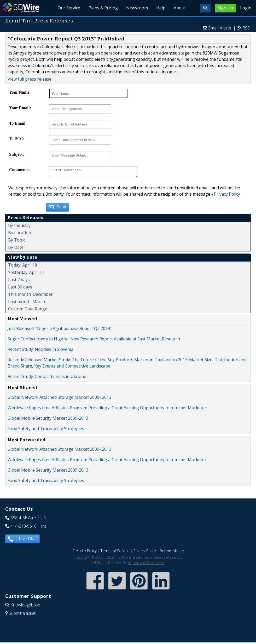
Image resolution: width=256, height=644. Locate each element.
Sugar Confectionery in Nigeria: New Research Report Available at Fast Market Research (94, 340)
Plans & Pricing (103, 8)
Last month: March (27, 303)
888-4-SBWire (23, 519)
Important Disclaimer (146, 564)
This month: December (30, 296)
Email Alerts (220, 28)
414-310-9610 (24, 528)
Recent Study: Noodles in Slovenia (40, 351)
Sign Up (225, 8)
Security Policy (85, 552)
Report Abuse (172, 552)
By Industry (19, 227)
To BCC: (17, 139)
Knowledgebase (25, 606)
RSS (246, 28)
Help (161, 8)
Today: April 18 (23, 267)
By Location (20, 234)
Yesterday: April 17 (26, 274)
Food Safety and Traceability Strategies (46, 430)
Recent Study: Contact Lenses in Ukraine (47, 378)
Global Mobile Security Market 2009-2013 (48, 420)
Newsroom (137, 8)
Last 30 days (20, 288)
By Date (16, 249)
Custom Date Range (28, 310)
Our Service (69, 8)
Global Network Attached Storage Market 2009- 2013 (59, 399)
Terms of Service (115, 552)
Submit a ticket (22, 615)
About (180, 8)
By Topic (17, 242)
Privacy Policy (227, 196)
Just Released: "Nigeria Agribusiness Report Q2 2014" (60, 330)
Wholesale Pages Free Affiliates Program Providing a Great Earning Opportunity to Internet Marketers (108, 409)
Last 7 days (19, 281)
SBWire (21, 8)
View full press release (30, 79)
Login (246, 8)
